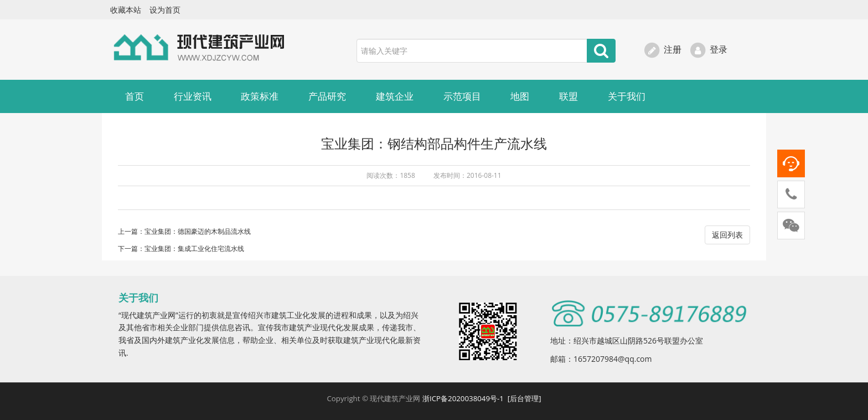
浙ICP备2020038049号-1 (464, 398)
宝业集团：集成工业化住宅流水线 (194, 249)
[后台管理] (525, 398)
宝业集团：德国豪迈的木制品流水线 (198, 231)
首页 (135, 96)
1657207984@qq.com (613, 359)
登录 (708, 49)
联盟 (569, 96)
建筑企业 (395, 96)
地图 (520, 96)
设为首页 (165, 10)
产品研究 (327, 96)
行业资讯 (193, 96)
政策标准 (260, 96)
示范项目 (462, 96)
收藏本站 (126, 10)
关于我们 (627, 96)
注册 (662, 49)
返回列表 (727, 235)
